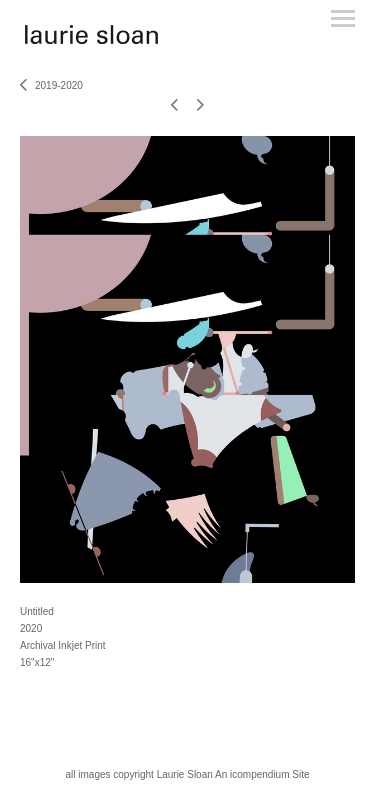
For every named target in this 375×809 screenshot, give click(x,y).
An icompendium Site (262, 774)
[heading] (91, 40)
